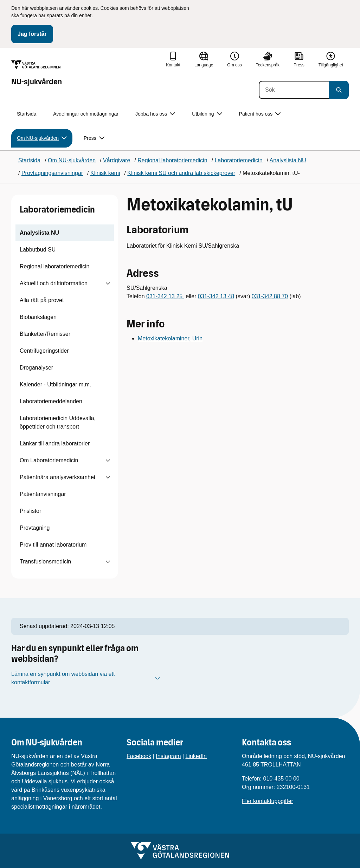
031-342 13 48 (216, 296)
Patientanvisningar (43, 494)
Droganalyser (36, 368)
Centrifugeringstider (44, 351)
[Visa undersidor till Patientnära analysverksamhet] (108, 477)
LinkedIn (196, 756)
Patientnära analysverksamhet (57, 477)
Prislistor (30, 511)
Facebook (139, 756)
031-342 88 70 (270, 296)
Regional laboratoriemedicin (54, 266)
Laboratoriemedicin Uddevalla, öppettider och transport (58, 422)
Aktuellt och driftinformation (54, 283)
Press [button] (94, 138)
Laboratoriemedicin (57, 210)
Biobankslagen (38, 317)
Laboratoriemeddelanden (51, 401)
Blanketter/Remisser (45, 334)
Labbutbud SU (38, 250)
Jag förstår (32, 34)
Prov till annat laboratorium (53, 545)
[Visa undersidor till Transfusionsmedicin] (108, 562)
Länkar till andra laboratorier (55, 443)
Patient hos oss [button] (260, 114)
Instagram (168, 756)
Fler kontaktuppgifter (268, 801)
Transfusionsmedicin (45, 562)
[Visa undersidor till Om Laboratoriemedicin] (108, 461)
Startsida (27, 114)
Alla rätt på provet (42, 300)
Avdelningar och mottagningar (86, 114)
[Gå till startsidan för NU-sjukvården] (37, 73)
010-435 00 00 (281, 779)
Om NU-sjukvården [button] (42, 138)
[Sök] (294, 90)
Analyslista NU (39, 233)
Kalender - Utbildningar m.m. (56, 384)
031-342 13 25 (165, 296)
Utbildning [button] (207, 114)
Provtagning (35, 528)
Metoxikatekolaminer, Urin (170, 338)
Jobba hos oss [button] (155, 114)
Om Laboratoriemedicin (49, 460)
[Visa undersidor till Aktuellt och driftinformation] (108, 283)
